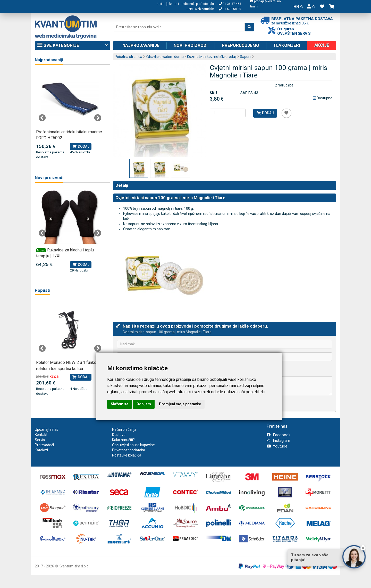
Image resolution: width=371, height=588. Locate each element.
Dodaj (265, 113)
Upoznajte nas (47, 429)
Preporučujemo (241, 45)
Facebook (279, 435)
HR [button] (298, 6)
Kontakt (41, 435)
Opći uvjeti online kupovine (133, 445)
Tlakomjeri (287, 45)
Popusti (43, 290)
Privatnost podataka (129, 450)
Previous (42, 118)
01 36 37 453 (230, 4)
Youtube (277, 446)
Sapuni (246, 57)
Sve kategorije (73, 46)
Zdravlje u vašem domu (165, 57)
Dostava (119, 435)
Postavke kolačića (127, 455)
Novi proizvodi (191, 45)
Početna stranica (128, 57)
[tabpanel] (70, 115)
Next (98, 118)
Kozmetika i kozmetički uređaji (212, 57)
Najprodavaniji (49, 60)
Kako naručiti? (123, 440)
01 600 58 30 (230, 9)
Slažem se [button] (120, 404)
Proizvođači (44, 445)
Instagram (278, 441)
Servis (40, 440)
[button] (311, 6)
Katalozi (41, 450)
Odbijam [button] (144, 404)
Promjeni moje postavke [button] (180, 404)
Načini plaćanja (124, 429)
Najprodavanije (141, 45)
